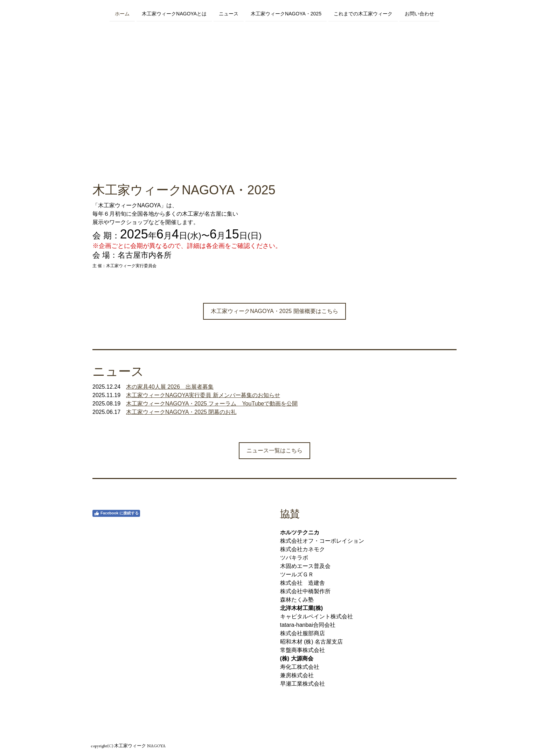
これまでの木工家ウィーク (363, 13)
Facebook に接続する (116, 513)
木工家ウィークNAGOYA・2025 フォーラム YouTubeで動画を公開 (212, 404)
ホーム (122, 13)
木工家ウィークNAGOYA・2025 (286, 13)
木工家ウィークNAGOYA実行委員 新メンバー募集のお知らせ (203, 395)
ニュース (229, 13)
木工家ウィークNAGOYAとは (174, 13)
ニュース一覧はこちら (274, 450)
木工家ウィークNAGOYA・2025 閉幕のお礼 (181, 412)
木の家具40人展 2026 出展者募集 (170, 387)
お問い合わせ (419, 13)
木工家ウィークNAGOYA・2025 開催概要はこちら (274, 311)
